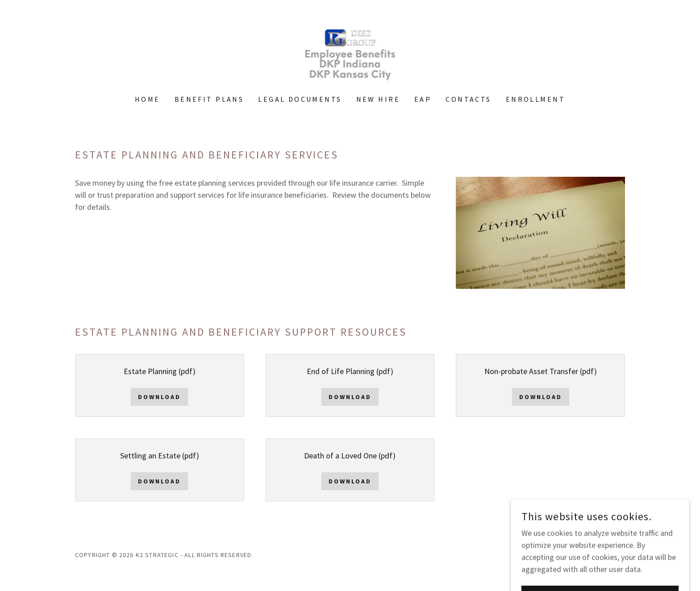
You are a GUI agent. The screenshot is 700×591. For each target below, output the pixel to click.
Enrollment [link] (535, 99)
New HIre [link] (378, 99)
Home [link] (148, 99)
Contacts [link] (468, 99)
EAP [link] (423, 99)
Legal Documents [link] (300, 99)
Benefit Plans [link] (209, 99)
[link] (350, 53)
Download (159, 397)
